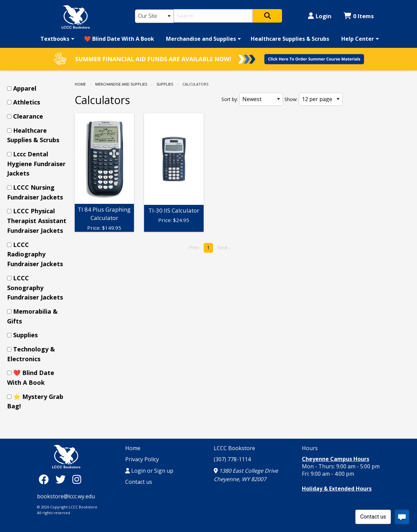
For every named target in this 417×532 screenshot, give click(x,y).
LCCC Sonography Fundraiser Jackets (35, 288)
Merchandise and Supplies (201, 39)
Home (80, 84)
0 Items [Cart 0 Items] (359, 16)
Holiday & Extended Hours (337, 489)
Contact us (139, 482)
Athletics (27, 102)
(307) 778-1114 (232, 459)
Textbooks (55, 39)
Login (320, 16)
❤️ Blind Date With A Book (119, 39)
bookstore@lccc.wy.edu (66, 496)
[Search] (213, 16)
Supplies (165, 84)
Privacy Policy (142, 459)
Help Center (358, 39)
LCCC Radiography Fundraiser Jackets (35, 254)
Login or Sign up (149, 471)
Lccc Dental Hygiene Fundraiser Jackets (36, 164)
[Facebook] (45, 479)
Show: (291, 99)
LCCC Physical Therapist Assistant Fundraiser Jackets (37, 221)
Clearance (28, 116)
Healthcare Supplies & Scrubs (290, 39)
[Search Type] (154, 16)
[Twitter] (62, 479)
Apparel (25, 88)
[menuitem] (56, 39)
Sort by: (230, 99)
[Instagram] (77, 479)
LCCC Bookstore (234, 448)
